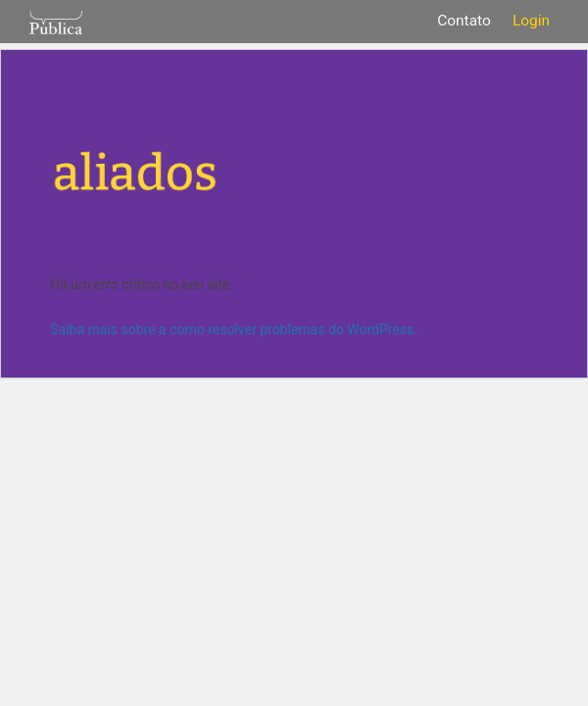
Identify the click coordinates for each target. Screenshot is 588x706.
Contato (464, 21)
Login (531, 21)
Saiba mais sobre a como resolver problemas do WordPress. (234, 329)
